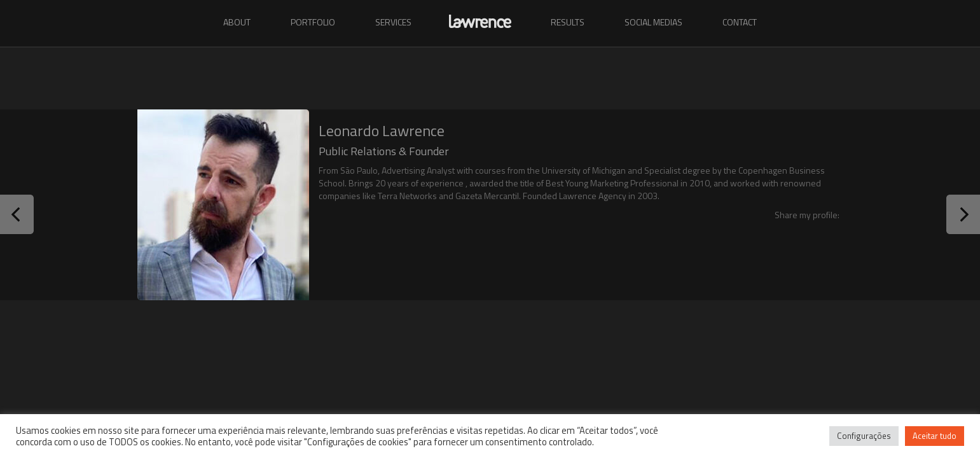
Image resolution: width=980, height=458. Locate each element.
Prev (17, 214)
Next (963, 214)
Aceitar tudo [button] (935, 436)
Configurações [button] (864, 436)
